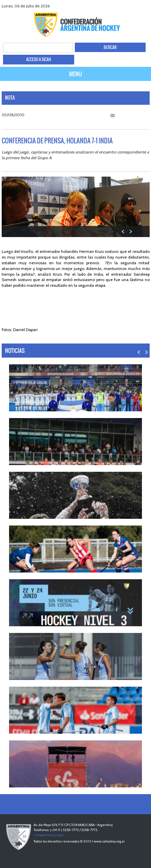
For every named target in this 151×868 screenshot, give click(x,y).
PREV (123, 232)
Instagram (145, 6)
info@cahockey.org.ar (49, 835)
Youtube (137, 6)
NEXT (130, 232)
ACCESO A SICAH (39, 59)
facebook (120, 6)
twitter (128, 6)
